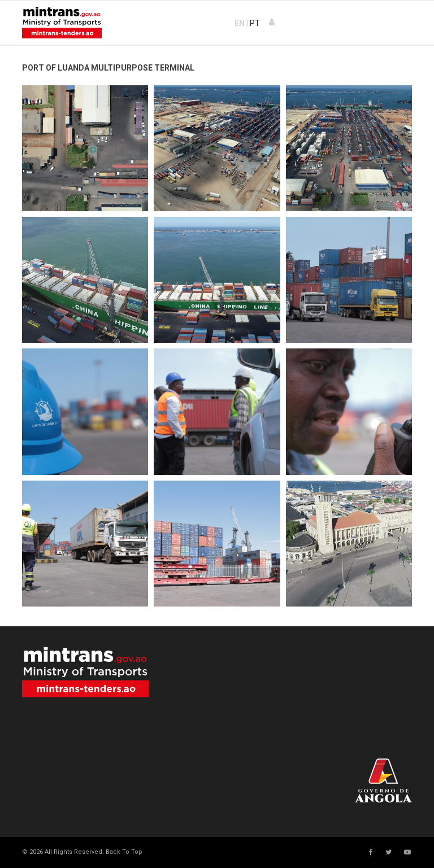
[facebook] (371, 852)
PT (255, 23)
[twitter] (389, 852)
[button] (272, 23)
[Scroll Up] (123, 852)
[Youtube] (407, 852)
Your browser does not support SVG (85, 672)
